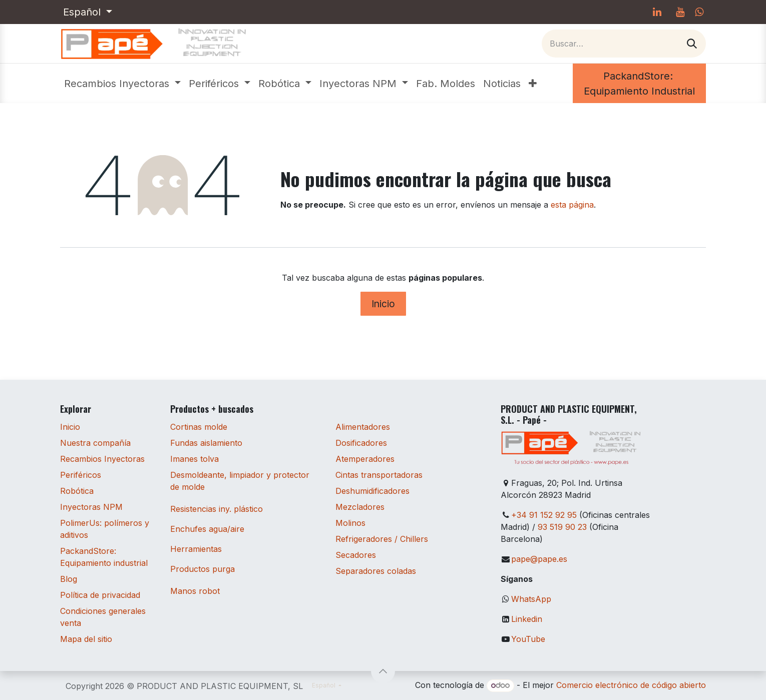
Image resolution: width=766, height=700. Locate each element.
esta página (572, 205)
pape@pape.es (539, 559)
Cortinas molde (199, 427)
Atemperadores (365, 459)
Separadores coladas (376, 571)
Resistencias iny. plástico (217, 509)
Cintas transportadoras (379, 475)
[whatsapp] (699, 12)
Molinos (350, 523)
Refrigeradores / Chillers (382, 539)
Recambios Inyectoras (102, 459)
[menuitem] (122, 84)
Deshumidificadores (372, 491)
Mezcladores (360, 507)
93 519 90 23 (562, 527)
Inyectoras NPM (91, 507)
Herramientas (196, 549)
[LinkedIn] (657, 12)
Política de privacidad (100, 595)
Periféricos (81, 475)
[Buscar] (692, 44)
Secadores (356, 555)
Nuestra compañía (95, 443)
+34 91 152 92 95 (544, 515)
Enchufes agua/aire (207, 529)
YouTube (528, 639)
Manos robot (195, 591)
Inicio (383, 304)
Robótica (77, 491)
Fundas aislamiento (206, 443)
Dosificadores (361, 443)
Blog (69, 579)
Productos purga (203, 569)
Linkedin (527, 619)
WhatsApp (531, 599)
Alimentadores (363, 427)
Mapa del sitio (86, 639)
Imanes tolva (195, 459)
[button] (383, 671)
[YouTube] (680, 12)
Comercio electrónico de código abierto (631, 685)
